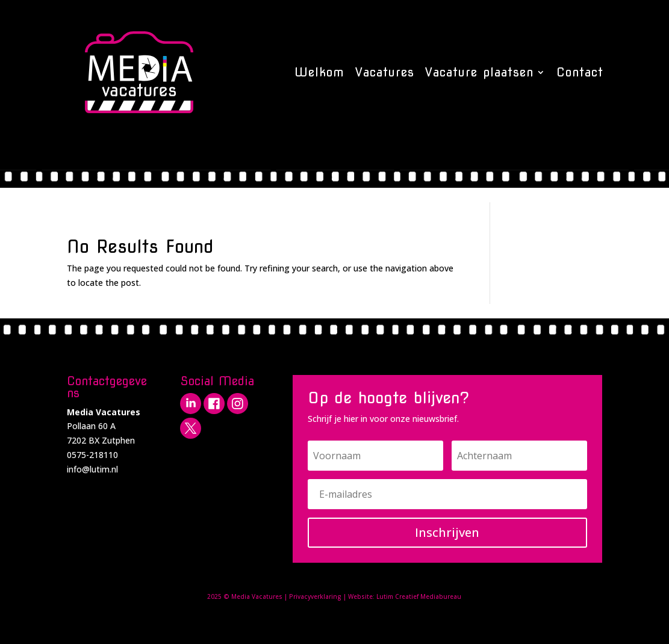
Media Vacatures (257, 596)
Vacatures (385, 72)
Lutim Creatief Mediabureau (419, 596)
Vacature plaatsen (479, 72)
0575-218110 (92, 455)
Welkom (319, 72)
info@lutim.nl (92, 469)
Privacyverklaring (315, 596)
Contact (580, 72)
